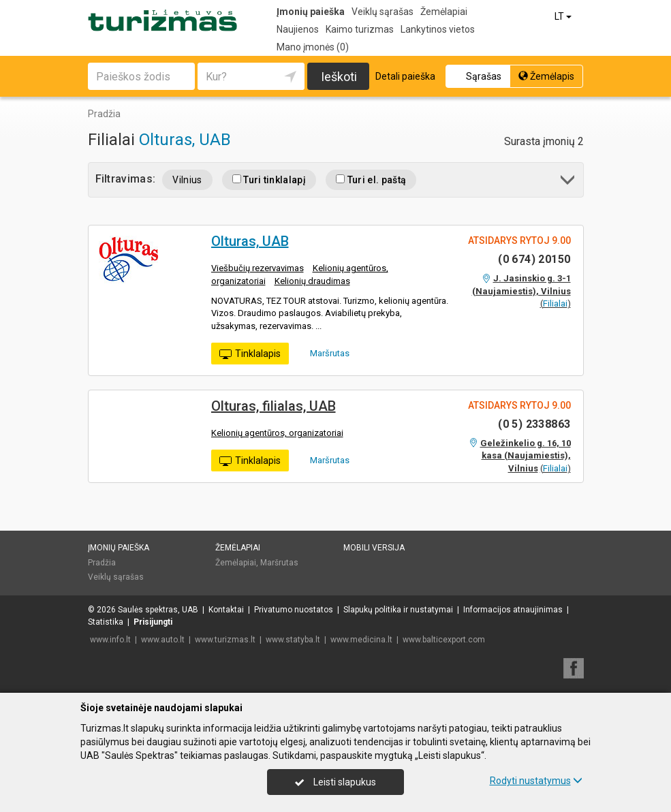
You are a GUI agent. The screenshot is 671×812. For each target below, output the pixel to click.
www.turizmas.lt (225, 640)
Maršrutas (325, 353)
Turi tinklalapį (269, 180)
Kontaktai (226, 610)
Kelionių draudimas (312, 281)
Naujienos (298, 29)
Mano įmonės (313, 47)
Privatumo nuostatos (294, 610)
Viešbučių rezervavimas (258, 268)
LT (564, 16)
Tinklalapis (250, 354)
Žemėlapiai (444, 12)
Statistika (106, 622)
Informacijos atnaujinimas (513, 610)
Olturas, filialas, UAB (274, 406)
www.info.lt (110, 640)
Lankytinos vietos (438, 29)
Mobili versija (374, 548)
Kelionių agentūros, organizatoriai (277, 433)
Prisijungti (153, 622)
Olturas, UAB (185, 140)
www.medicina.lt (361, 640)
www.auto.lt (163, 640)
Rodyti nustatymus (536, 781)
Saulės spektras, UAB (158, 610)
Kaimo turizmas (360, 29)
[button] (568, 182)
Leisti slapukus (335, 782)
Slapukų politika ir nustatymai (398, 610)
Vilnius (187, 180)
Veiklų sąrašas (383, 12)
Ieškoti (339, 77)
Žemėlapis (546, 76)
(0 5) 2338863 (534, 424)
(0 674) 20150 (534, 259)
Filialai (555, 303)
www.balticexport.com (444, 640)
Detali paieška (405, 76)
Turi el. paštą (371, 180)
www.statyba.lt (293, 640)
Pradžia (102, 563)
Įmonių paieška (311, 12)
